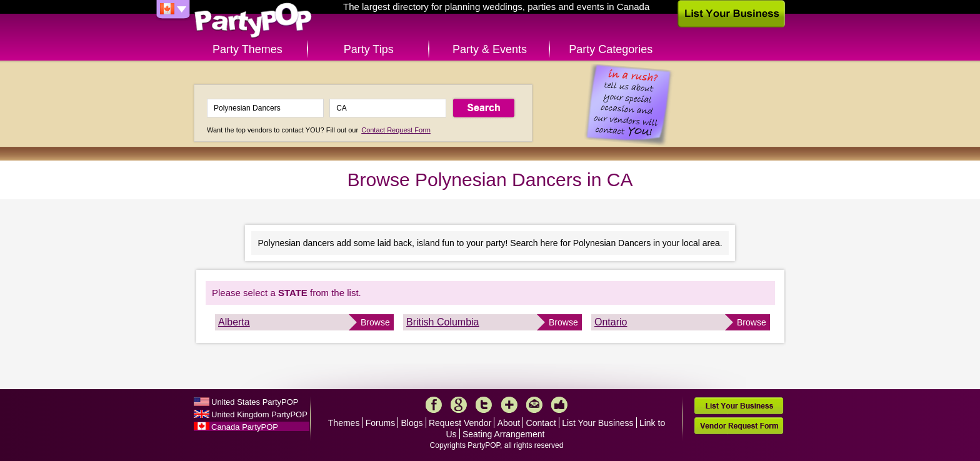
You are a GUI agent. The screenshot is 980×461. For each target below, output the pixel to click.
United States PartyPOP (255, 402)
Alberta (234, 322)
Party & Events (490, 49)
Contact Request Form (396, 130)
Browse (375, 322)
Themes (344, 423)
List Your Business (597, 423)
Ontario (611, 322)
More (509, 405)
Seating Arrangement (504, 434)
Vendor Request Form (739, 426)
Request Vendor (460, 423)
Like (559, 405)
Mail (534, 405)
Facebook (434, 405)
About (509, 423)
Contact (541, 423)
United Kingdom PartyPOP (259, 414)
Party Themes (247, 49)
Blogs (412, 423)
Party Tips (369, 49)
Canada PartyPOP (245, 427)
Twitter (484, 405)
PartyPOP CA (253, 21)
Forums (380, 423)
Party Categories (611, 49)
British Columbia (442, 322)
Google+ (459, 405)
